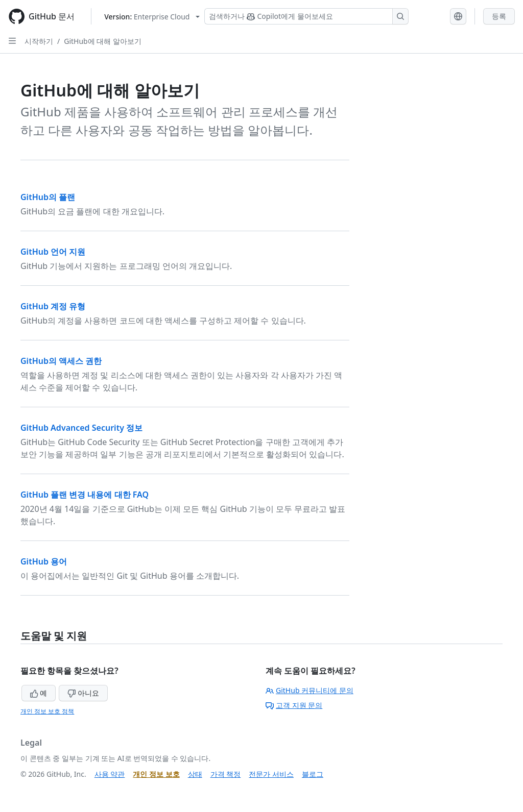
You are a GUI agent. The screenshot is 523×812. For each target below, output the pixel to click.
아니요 (83, 693)
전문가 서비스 (271, 774)
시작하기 (39, 41)
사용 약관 (110, 774)
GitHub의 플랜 (48, 197)
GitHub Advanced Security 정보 (81, 428)
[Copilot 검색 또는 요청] (306, 16)
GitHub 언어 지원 (53, 252)
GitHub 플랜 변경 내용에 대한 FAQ (85, 495)
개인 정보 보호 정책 (47, 711)
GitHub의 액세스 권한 (61, 361)
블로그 (313, 774)
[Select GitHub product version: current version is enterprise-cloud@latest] (152, 17)
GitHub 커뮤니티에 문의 (310, 690)
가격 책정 (226, 774)
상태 (195, 774)
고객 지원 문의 (294, 705)
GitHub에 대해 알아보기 (103, 41)
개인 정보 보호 (156, 774)
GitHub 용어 (44, 561)
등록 (499, 16)
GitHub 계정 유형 (53, 306)
